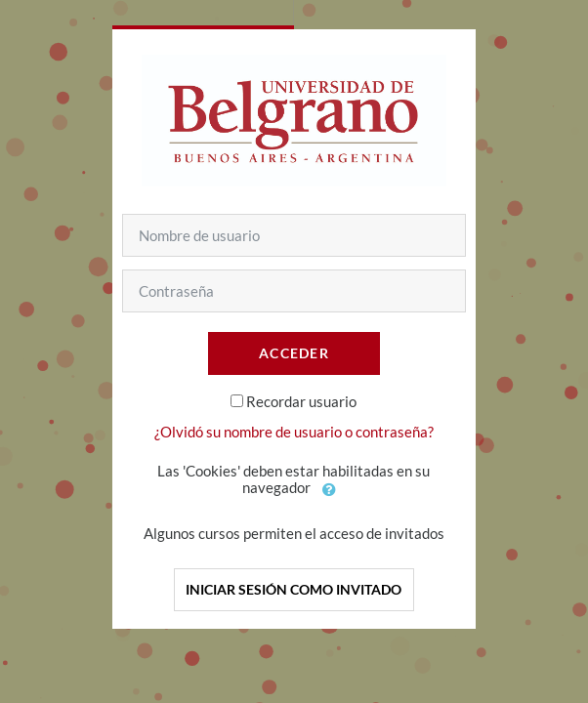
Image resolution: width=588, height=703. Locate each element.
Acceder (294, 353)
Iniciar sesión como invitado (294, 589)
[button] (329, 489)
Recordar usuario (301, 401)
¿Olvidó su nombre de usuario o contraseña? (294, 432)
